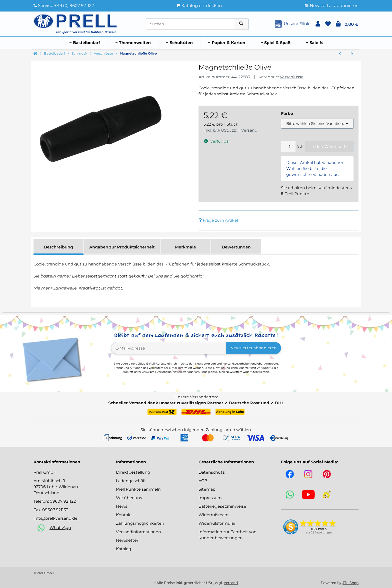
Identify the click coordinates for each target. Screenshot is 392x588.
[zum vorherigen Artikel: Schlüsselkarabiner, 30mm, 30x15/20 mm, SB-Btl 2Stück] (340, 54)
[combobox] (317, 124)
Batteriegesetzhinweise (222, 506)
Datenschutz (211, 472)
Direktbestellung (133, 472)
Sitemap (207, 489)
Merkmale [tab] (185, 247)
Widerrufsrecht (214, 515)
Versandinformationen (138, 532)
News (122, 506)
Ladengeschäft (131, 481)
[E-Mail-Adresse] (169, 348)
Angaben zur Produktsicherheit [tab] (122, 247)
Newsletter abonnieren (253, 348)
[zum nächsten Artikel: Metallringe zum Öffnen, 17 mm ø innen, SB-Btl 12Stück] (352, 54)
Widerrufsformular (217, 523)
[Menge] (288, 146)
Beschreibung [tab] (58, 247)
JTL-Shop (350, 583)
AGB (203, 481)
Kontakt (124, 515)
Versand (249, 130)
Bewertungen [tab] (236, 247)
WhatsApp (60, 528)
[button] (318, 24)
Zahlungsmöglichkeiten (140, 523)
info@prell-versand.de (55, 518)
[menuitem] (85, 43)
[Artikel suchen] (241, 24)
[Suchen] (190, 24)
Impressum (210, 498)
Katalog (124, 549)
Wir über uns (129, 498)
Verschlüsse (292, 77)
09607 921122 (63, 501)
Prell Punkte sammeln (138, 489)
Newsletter (127, 540)
